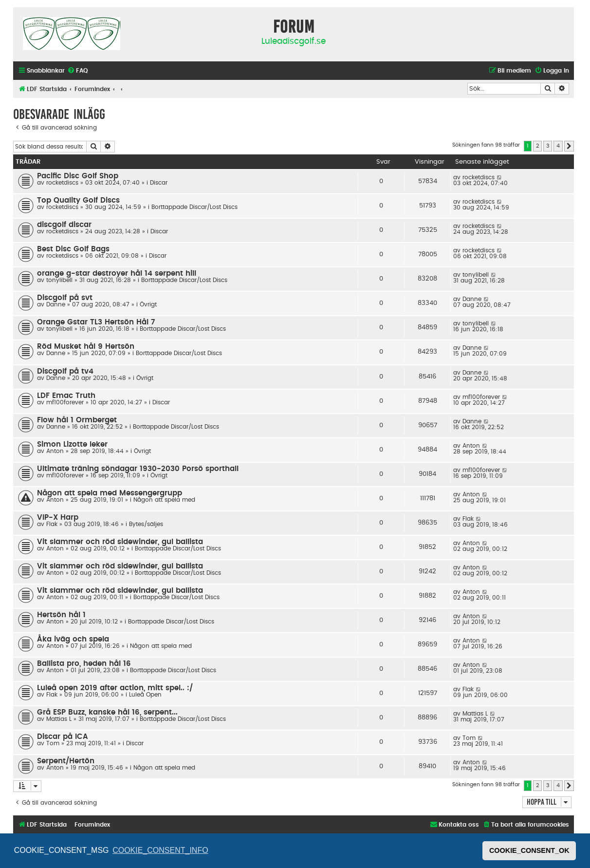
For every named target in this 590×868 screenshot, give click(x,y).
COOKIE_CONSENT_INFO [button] (160, 850)
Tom (53, 743)
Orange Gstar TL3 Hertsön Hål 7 (96, 322)
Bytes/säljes (146, 524)
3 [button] (548, 146)
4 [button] (558, 146)
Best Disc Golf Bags (73, 249)
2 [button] (537, 146)
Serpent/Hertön (66, 761)
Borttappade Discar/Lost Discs (194, 207)
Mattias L (59, 719)
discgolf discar (64, 225)
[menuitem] (77, 71)
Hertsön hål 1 (61, 615)
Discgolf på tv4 (65, 371)
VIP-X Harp (58, 518)
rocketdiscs (62, 183)
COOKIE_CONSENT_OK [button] (529, 850)
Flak (52, 524)
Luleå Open (145, 695)
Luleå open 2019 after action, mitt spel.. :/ (115, 688)
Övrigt (148, 304)
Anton (55, 451)
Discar (159, 183)
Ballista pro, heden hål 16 (84, 664)
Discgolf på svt (65, 298)
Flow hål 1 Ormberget (77, 420)
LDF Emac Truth (66, 396)
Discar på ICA (63, 737)
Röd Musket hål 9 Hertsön (86, 347)
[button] (569, 146)
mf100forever (65, 402)
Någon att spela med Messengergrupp (110, 493)
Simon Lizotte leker (72, 444)
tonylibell (59, 280)
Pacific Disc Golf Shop (78, 176)
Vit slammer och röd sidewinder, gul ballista (120, 542)
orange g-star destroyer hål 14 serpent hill (117, 274)
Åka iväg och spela (73, 639)
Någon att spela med (164, 500)
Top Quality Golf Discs (78, 200)
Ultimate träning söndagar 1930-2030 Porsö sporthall (138, 469)
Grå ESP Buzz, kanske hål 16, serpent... (107, 712)
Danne (56, 304)
